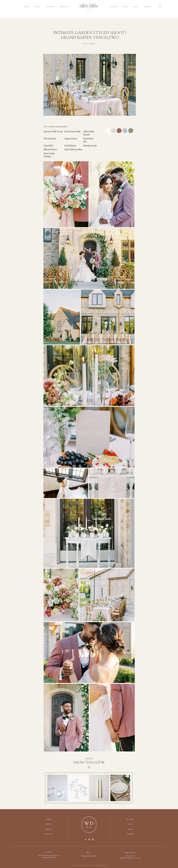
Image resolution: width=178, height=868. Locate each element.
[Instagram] (93, 839)
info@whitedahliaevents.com (130, 858)
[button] (160, 6)
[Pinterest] (89, 839)
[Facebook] (86, 839)
